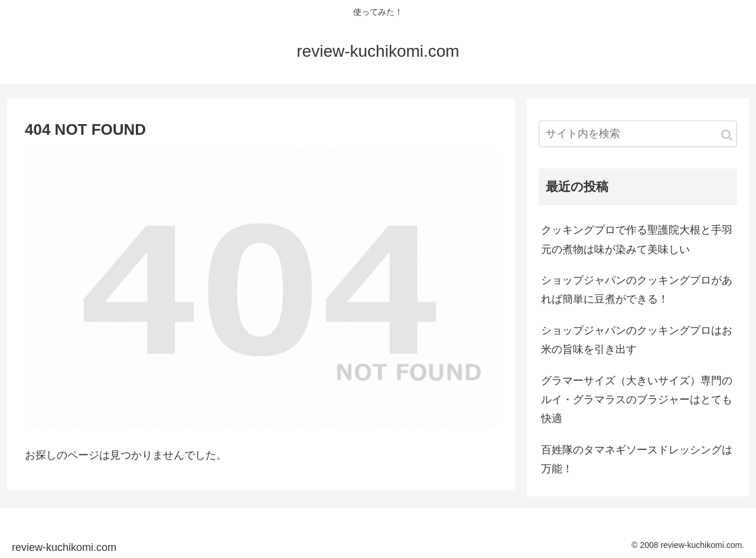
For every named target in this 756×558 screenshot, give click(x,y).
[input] (638, 134)
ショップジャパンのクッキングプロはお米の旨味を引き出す (637, 340)
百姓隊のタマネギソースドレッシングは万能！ (637, 459)
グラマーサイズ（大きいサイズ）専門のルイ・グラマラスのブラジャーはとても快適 (637, 400)
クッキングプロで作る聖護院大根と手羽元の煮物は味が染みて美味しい (637, 239)
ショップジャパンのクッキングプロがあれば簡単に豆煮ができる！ (637, 290)
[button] (727, 135)
